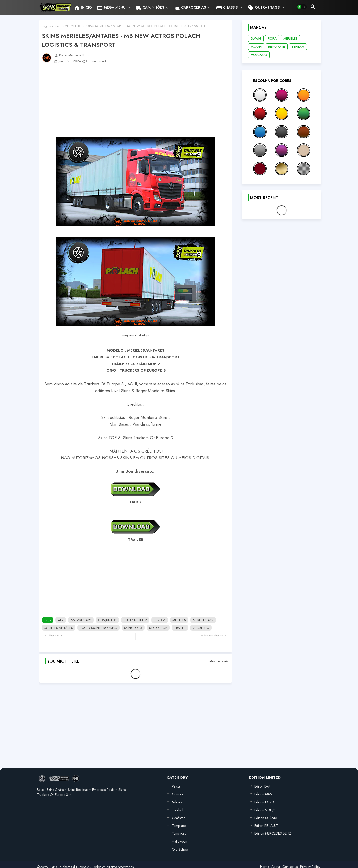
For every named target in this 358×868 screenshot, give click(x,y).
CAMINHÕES (150, 8)
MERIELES (179, 620)
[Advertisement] (136, 102)
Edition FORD (264, 802)
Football (178, 810)
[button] (302, 7)
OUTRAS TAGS (264, 8)
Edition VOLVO (266, 810)
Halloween (179, 841)
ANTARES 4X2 (81, 620)
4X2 (61, 620)
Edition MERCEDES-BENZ (273, 833)
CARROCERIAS (190, 8)
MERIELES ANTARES (59, 628)
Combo (177, 794)
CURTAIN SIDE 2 (135, 620)
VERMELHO (73, 26)
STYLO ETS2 (158, 628)
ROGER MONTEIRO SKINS (98, 628)
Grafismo (179, 818)
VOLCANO (259, 55)
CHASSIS (227, 8)
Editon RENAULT (266, 826)
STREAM (298, 47)
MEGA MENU (111, 8)
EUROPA (160, 620)
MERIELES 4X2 (203, 620)
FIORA (272, 38)
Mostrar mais (219, 661)
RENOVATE (277, 47)
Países (176, 786)
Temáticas (179, 833)
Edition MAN (263, 794)
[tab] (83, 7)
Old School (180, 849)
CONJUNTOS (107, 620)
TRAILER (180, 628)
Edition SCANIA (266, 818)
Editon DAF (263, 786)
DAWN (256, 38)
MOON (256, 47)
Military (177, 802)
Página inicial (51, 26)
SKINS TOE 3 (133, 628)
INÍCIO (83, 8)
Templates (179, 826)
